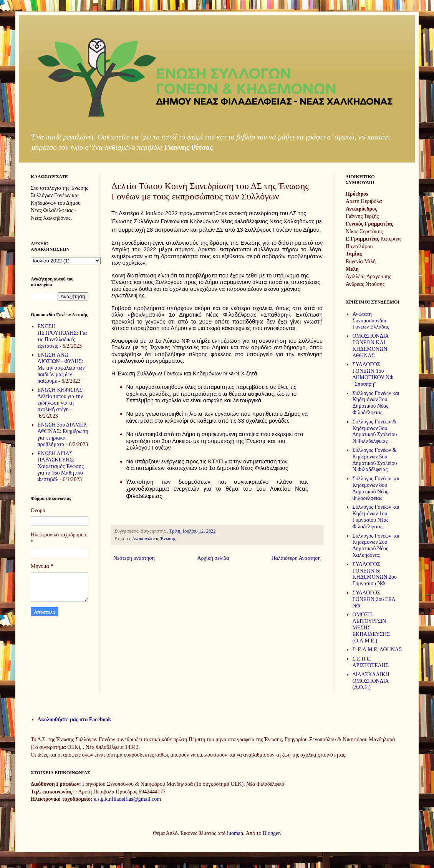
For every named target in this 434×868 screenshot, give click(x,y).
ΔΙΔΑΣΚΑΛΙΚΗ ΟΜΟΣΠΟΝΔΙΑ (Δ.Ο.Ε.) (371, 681)
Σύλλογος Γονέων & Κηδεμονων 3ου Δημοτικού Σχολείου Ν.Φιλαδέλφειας (375, 431)
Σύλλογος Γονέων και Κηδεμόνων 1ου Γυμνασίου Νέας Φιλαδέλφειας (376, 517)
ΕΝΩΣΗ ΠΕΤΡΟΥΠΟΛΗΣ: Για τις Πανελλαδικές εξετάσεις (62, 336)
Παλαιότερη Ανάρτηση (296, 558)
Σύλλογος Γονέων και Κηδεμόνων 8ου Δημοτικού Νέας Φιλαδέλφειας (376, 488)
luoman (235, 833)
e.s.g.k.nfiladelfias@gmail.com (127, 799)
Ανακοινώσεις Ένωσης (154, 539)
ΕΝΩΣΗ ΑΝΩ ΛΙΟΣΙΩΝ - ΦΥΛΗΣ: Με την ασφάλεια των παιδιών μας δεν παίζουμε (61, 368)
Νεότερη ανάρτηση (134, 558)
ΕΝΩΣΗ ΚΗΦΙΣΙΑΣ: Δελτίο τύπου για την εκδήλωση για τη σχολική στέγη (61, 399)
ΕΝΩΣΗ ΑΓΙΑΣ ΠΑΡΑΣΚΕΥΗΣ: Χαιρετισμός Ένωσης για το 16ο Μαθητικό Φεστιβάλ (61, 466)
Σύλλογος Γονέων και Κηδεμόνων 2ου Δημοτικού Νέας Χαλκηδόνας (376, 545)
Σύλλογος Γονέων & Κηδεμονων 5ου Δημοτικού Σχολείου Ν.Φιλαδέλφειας (375, 460)
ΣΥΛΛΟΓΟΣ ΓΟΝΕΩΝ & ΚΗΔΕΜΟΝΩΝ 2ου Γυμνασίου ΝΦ (375, 574)
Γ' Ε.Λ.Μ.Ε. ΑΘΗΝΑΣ (377, 650)
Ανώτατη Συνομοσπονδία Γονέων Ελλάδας (371, 321)
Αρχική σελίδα (213, 558)
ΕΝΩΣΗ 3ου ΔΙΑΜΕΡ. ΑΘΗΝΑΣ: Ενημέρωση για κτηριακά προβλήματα (63, 434)
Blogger (271, 833)
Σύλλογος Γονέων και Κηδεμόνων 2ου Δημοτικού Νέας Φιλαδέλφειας (376, 403)
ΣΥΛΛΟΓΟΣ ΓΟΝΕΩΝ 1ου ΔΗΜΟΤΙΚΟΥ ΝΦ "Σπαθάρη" (373, 374)
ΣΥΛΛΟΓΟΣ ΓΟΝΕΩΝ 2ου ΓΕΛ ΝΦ (374, 599)
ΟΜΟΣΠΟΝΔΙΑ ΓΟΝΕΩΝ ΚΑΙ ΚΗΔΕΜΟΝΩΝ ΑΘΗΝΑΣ (371, 346)
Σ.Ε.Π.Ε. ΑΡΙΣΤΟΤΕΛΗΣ (371, 662)
